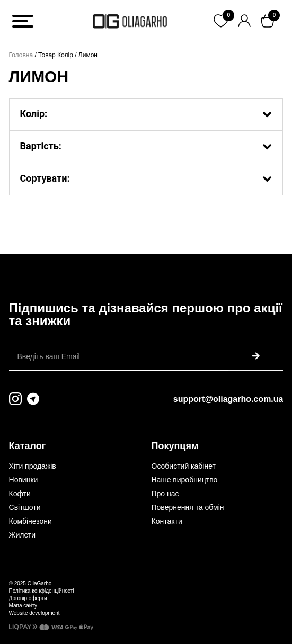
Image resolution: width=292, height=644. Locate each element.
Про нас (165, 494)
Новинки (24, 480)
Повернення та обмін (188, 507)
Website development (34, 613)
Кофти (20, 494)
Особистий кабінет (184, 466)
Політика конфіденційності (42, 591)
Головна (21, 55)
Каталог (28, 446)
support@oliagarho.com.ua (228, 399)
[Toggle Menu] (23, 21)
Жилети (22, 535)
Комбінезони (30, 521)
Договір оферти (28, 598)
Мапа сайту (23, 606)
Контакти (167, 521)
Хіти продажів (33, 466)
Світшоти (25, 507)
